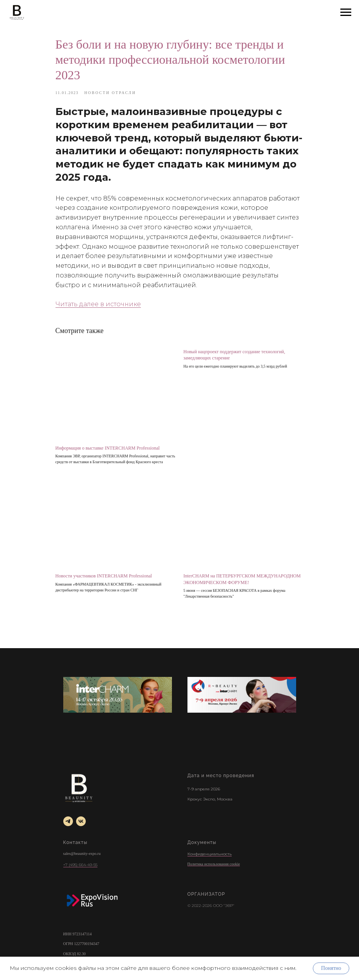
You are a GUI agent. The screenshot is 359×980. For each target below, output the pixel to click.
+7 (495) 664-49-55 (80, 865)
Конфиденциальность (210, 854)
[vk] (81, 821)
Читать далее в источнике (98, 304)
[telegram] (68, 821)
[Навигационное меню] (346, 12)
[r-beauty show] (242, 695)
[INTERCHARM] (118, 695)
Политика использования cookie (214, 864)
